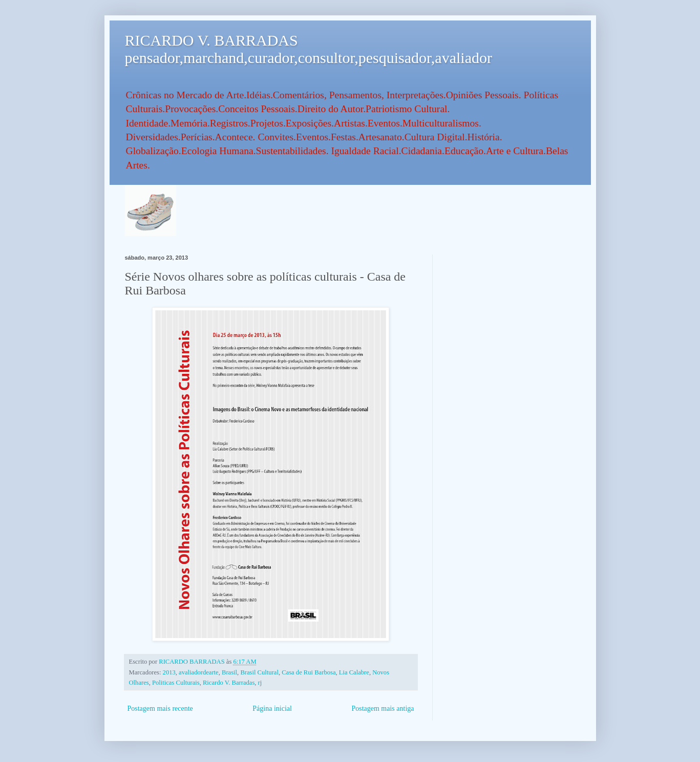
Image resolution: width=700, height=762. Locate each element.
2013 (169, 672)
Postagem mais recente (160, 708)
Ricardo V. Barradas (229, 683)
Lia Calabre (354, 672)
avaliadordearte (199, 672)
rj (260, 683)
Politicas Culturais (176, 683)
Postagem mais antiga (383, 708)
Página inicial (272, 708)
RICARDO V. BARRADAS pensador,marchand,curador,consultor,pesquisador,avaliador (309, 49)
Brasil (229, 672)
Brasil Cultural (259, 672)
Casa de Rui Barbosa (309, 672)
